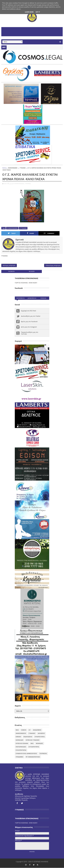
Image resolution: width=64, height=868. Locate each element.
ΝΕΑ (32, 744)
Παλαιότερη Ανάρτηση (53, 265)
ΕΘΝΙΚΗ (18, 737)
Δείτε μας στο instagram (29, 327)
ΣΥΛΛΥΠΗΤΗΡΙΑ (21, 750)
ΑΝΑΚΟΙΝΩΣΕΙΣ (13, 168)
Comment (41, 233)
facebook (11, 272)
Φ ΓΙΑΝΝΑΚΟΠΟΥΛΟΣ (33, 757)
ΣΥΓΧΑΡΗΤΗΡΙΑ (34, 747)
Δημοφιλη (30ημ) (32, 299)
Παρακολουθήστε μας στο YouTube (30, 333)
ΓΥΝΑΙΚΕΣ (23, 168)
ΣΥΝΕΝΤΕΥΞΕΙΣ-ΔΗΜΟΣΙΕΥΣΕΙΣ (26, 754)
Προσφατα (21, 298)
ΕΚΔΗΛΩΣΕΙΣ (28, 737)
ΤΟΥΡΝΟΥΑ (43, 754)
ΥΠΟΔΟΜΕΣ (20, 757)
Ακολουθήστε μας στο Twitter (31, 316)
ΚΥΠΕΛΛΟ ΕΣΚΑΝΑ (22, 744)
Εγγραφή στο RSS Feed (28, 311)
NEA (17, 730)
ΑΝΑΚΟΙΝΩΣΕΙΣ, (20, 183)
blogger (32, 272)
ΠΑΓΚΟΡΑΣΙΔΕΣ (21, 747)
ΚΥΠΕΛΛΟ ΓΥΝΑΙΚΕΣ (33, 740)
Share (26, 233)
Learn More (29, 12)
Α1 (30, 730)
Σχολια (43, 298)
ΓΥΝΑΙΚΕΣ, (28, 183)
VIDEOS (24, 730)
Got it (38, 12)
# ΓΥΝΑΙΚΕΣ (23, 228)
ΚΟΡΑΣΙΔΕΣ (20, 740)
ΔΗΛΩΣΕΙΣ (41, 734)
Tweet (10, 233)
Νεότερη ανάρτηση (9, 265)
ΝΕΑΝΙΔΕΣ (40, 744)
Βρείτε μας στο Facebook (29, 322)
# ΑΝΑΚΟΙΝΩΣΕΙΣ (12, 228)
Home (4, 168)
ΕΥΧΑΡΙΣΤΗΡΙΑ (40, 737)
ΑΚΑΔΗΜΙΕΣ (37, 730)
